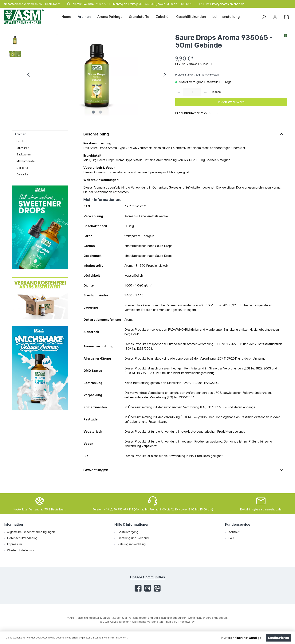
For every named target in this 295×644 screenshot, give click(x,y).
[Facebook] (138, 588)
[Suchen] (264, 17)
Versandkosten (138, 618)
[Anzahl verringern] (179, 92)
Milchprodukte (26, 161)
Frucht (21, 141)
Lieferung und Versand (133, 538)
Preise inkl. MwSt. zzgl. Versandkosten (197, 75)
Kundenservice (238, 524)
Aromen (20, 134)
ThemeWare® (187, 622)
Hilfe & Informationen (132, 524)
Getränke (23, 174)
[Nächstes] (165, 75)
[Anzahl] (192, 92)
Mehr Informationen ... (116, 638)
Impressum (14, 544)
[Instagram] (148, 588)
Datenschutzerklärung (22, 538)
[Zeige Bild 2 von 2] (100, 112)
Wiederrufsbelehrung (21, 550)
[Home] (68, 17)
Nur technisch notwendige (241, 638)
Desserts (22, 168)
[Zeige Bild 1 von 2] (93, 112)
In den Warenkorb (231, 102)
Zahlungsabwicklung (132, 544)
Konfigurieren (279, 638)
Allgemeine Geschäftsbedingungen (31, 532)
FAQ (231, 538)
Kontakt (234, 532)
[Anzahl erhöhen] (205, 92)
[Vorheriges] (29, 75)
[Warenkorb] (286, 17)
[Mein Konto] (275, 17)
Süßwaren (23, 148)
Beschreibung (96, 134)
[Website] (157, 588)
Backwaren (24, 154)
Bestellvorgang (128, 532)
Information (13, 524)
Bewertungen (96, 470)
